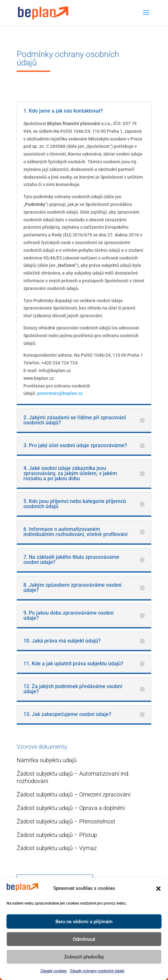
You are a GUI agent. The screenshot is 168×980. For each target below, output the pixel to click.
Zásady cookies (54, 971)
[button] (158, 889)
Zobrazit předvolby (84, 957)
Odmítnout (84, 939)
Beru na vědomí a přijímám (84, 922)
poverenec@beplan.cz (60, 393)
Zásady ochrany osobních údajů (97, 971)
